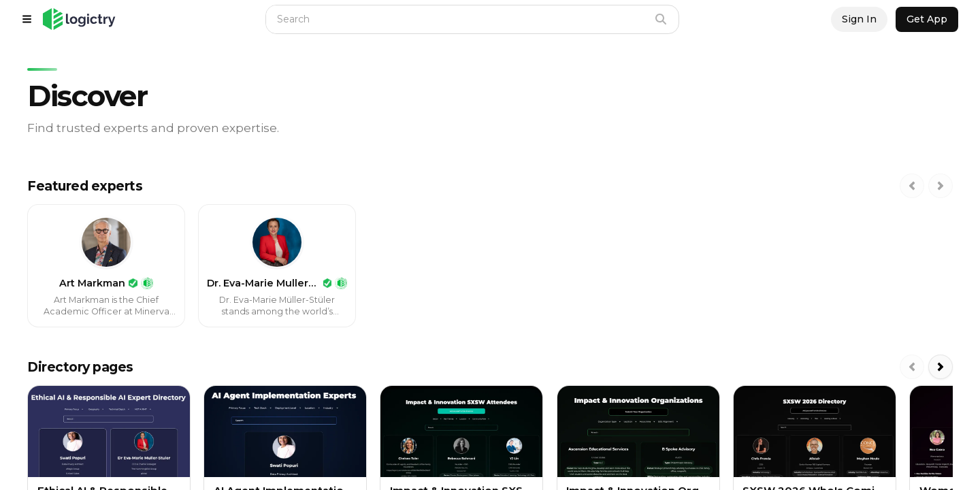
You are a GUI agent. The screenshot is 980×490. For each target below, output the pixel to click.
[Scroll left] (912, 186)
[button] (79, 19)
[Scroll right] (941, 186)
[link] (106, 266)
